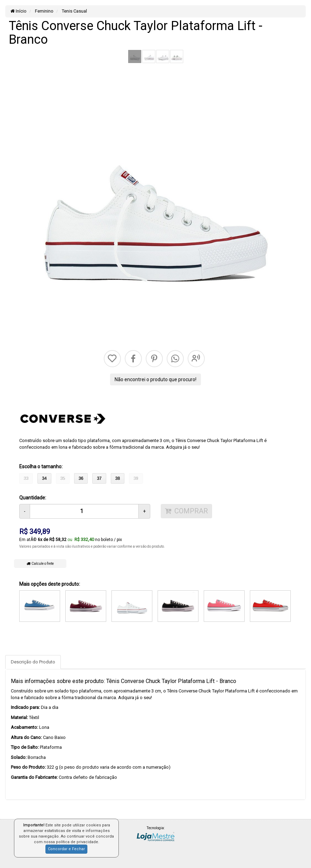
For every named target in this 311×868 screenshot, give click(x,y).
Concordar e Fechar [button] (66, 849)
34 (44, 478)
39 (136, 478)
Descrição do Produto (33, 662)
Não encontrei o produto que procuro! (155, 379)
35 (63, 478)
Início (19, 11)
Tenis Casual (74, 11)
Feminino (44, 11)
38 (118, 478)
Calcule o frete (40, 564)
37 (99, 478)
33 (26, 478)
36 (81, 478)
